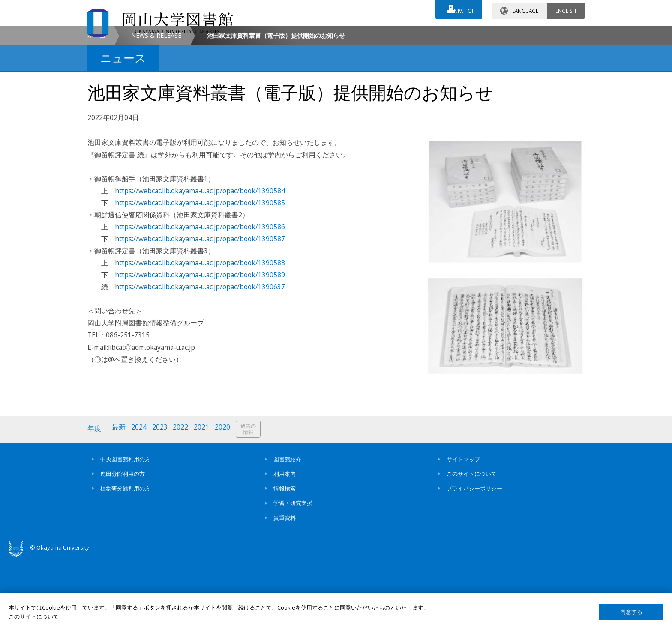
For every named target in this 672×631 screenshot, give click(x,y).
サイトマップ (463, 531)
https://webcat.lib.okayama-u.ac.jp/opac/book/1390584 (200, 264)
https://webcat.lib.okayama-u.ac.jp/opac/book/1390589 (200, 348)
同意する (631, 612)
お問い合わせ (359, 33)
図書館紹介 (287, 531)
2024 (140, 502)
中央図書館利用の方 (125, 531)
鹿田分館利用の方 (123, 546)
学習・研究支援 (293, 575)
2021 (204, 502)
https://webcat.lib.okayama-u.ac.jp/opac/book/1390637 (200, 360)
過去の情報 (252, 502)
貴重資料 (285, 590)
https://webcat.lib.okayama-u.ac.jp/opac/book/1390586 (200, 300)
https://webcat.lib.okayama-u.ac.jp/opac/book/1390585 (200, 276)
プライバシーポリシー (474, 560)
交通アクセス (435, 33)
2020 (226, 502)
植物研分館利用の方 (125, 560)
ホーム (96, 109)
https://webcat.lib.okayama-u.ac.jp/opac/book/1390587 (200, 312)
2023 (162, 502)
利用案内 (285, 546)
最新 (120, 502)
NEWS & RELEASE (156, 109)
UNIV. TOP (461, 8)
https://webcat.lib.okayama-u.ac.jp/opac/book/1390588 (200, 336)
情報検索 (285, 560)
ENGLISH (566, 8)
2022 (183, 502)
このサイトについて (472, 546)
